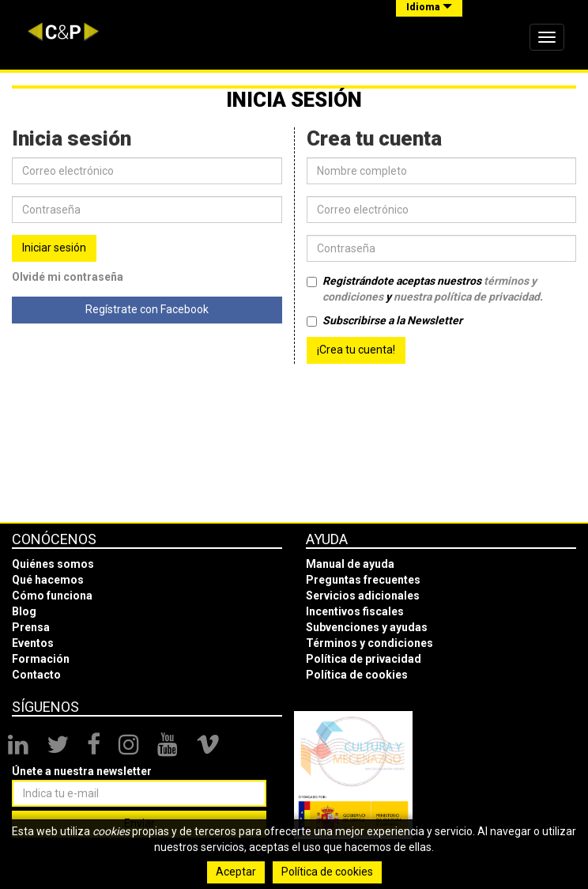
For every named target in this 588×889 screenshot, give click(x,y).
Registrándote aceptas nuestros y (425, 289)
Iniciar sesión (54, 248)
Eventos (33, 643)
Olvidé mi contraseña (68, 277)
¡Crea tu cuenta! (356, 350)
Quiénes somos (53, 564)
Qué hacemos (48, 580)
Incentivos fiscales (355, 611)
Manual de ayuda (350, 564)
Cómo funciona (52, 596)
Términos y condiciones (369, 643)
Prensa (31, 627)
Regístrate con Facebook (147, 309)
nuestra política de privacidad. (468, 297)
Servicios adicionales (363, 596)
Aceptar (236, 872)
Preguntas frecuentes (363, 580)
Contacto (36, 675)
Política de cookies (357, 675)
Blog (24, 611)
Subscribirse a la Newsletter (384, 320)
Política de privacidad (364, 659)
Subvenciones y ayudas (367, 627)
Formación (41, 659)
